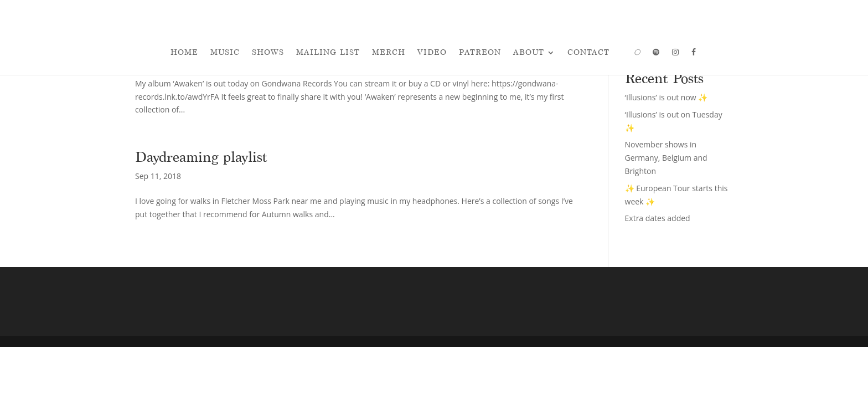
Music (225, 53)
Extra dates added (658, 218)
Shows (268, 53)
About (529, 53)
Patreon (480, 53)
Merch (389, 53)
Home (184, 53)
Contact (588, 53)
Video (432, 53)
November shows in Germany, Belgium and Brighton (666, 158)
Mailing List (328, 53)
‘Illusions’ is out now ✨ (666, 97)
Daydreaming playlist (201, 157)
